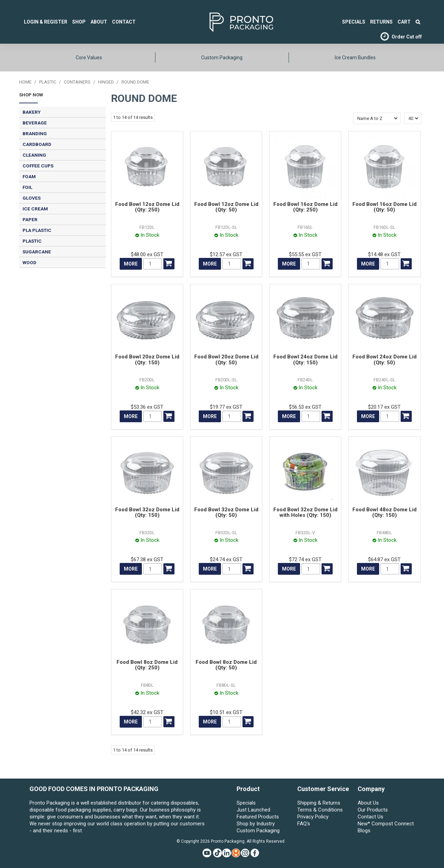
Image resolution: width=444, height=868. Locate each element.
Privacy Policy (313, 817)
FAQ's (304, 824)
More (131, 264)
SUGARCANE (37, 252)
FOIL (27, 187)
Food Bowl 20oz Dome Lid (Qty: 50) (226, 360)
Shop (79, 22)
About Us (368, 803)
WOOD (29, 262)
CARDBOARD (37, 144)
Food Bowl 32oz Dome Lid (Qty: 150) (147, 513)
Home (25, 82)
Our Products (373, 810)
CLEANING (34, 155)
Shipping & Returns (319, 803)
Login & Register (46, 22)
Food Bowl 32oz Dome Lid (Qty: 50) (226, 513)
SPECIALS (354, 22)
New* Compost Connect (386, 824)
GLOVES (32, 198)
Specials (246, 803)
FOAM (29, 176)
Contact (124, 22)
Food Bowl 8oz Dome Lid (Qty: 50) (226, 665)
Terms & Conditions (320, 810)
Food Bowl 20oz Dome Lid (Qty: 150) (147, 360)
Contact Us (370, 817)
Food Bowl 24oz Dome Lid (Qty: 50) (385, 360)
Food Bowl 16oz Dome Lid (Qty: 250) (305, 207)
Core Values (89, 58)
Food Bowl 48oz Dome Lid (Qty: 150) (385, 513)
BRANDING (35, 133)
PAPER (30, 219)
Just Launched (253, 810)
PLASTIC (48, 82)
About (99, 22)
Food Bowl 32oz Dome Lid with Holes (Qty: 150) (305, 513)
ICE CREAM (35, 209)
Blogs (364, 831)
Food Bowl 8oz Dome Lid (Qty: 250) (147, 665)
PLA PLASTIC (37, 230)
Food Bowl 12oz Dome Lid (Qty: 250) (147, 207)
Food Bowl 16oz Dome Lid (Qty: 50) (385, 207)
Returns (381, 22)
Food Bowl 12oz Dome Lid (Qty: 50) (226, 207)
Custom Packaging (222, 58)
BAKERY (32, 112)
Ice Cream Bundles (355, 58)
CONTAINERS (77, 82)
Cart (404, 22)
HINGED (106, 82)
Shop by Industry (256, 824)
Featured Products (258, 817)
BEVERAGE (35, 123)
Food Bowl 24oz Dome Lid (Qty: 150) (305, 360)
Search (418, 22)
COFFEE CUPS (38, 166)
